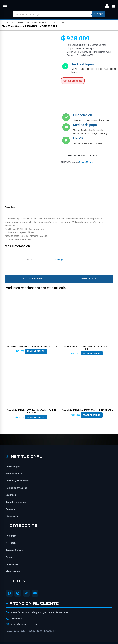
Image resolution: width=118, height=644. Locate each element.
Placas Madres (14, 23)
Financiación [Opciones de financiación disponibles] (12, 481)
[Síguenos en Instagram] (18, 557)
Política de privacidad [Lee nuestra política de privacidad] (16, 452)
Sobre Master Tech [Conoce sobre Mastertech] (15, 438)
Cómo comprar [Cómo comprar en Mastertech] (13, 431)
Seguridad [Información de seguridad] (11, 459)
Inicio (4, 23)
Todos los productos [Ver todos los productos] (16, 466)
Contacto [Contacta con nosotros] (10, 473)
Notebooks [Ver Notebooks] (11, 507)
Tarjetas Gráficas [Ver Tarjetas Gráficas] (14, 514)
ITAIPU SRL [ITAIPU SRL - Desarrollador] (88, 628)
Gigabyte (60, 224)
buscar (98, 14)
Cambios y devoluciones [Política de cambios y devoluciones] (18, 445)
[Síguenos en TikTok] (26, 557)
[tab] (32, 243)
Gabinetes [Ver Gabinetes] (11, 521)
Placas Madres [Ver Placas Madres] (13, 536)
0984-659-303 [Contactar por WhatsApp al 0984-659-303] (18, 583)
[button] (5, 6)
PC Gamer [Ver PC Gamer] (11, 500)
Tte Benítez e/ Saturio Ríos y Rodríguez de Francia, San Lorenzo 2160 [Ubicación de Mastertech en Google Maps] (43, 577)
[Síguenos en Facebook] (9, 557)
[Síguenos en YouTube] (35, 557)
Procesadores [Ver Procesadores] (13, 529)
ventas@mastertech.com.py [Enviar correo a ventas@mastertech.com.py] (24, 588)
